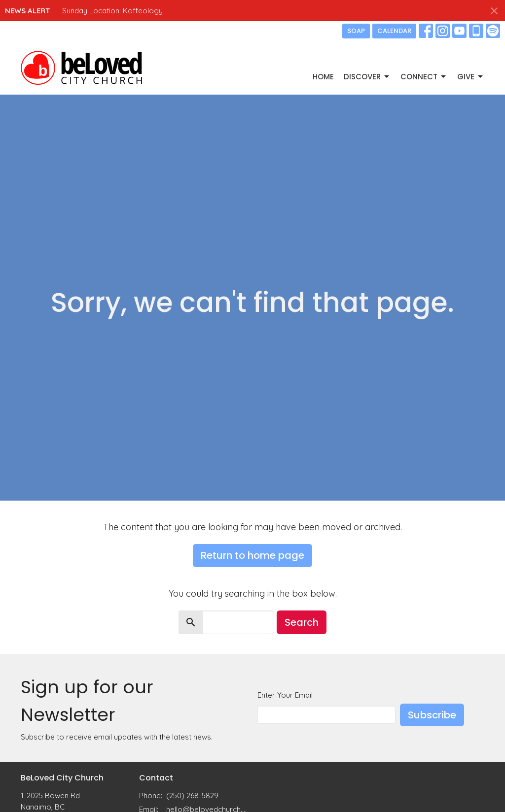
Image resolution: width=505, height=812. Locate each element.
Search (302, 622)
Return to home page (252, 555)
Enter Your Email (285, 695)
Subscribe (432, 715)
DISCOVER (367, 77)
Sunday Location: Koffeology (112, 11)
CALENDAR (394, 31)
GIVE (471, 77)
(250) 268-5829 (192, 795)
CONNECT (424, 77)
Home (323, 77)
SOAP (356, 31)
